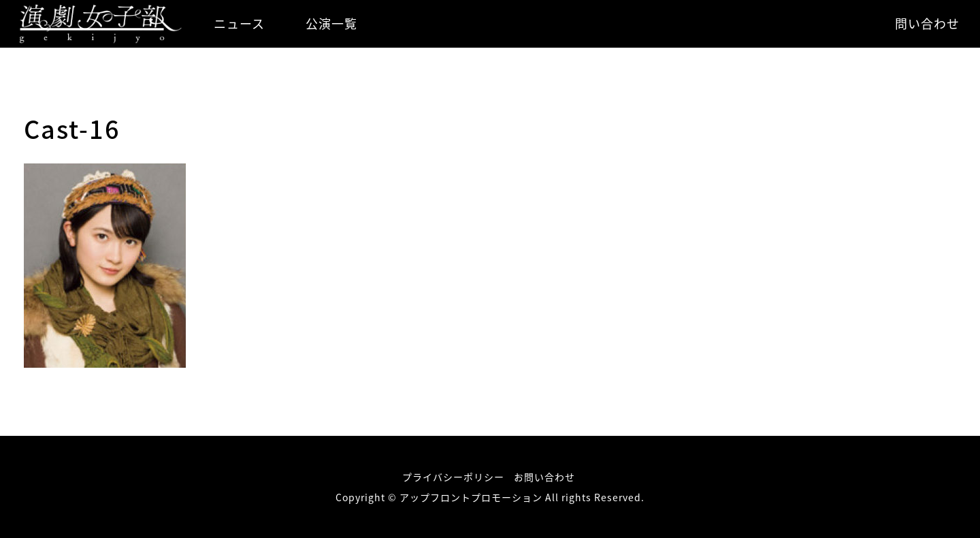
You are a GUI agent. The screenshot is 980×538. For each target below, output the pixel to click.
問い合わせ (927, 23)
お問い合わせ (544, 477)
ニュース (239, 23)
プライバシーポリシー (453, 477)
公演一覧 (331, 23)
